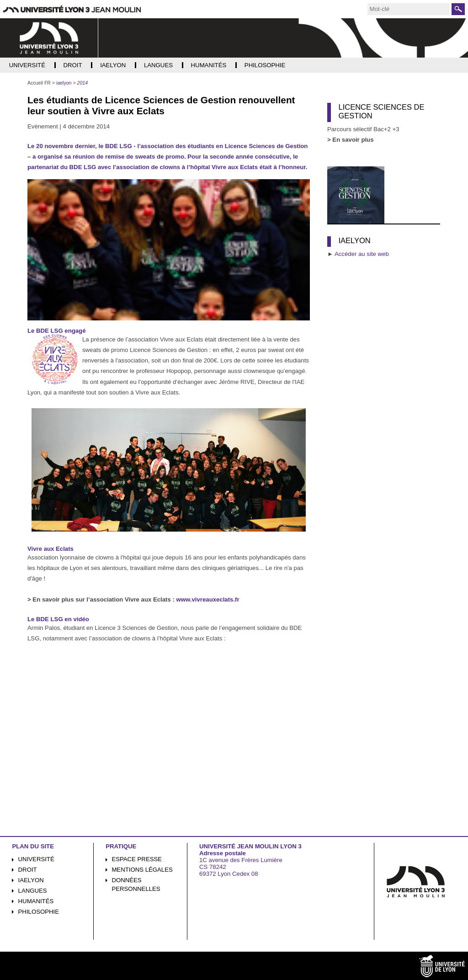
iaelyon (31, 880)
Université (36, 859)
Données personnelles (136, 884)
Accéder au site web (362, 254)
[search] (409, 9)
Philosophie (39, 912)
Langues (33, 891)
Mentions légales (142, 870)
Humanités (36, 901)
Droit (28, 870)
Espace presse (137, 859)
